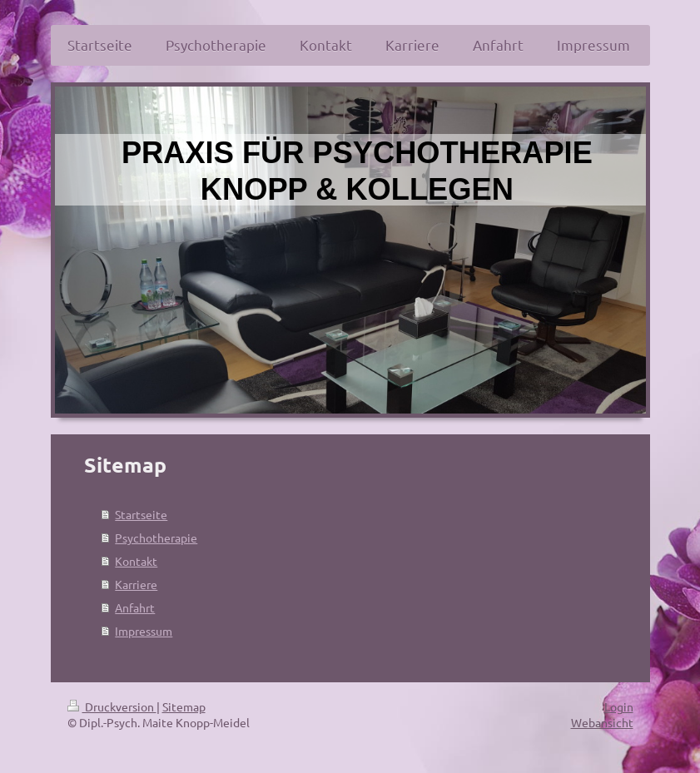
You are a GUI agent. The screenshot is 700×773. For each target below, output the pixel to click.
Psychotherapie (156, 538)
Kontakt (136, 561)
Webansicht (602, 722)
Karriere (136, 584)
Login (619, 706)
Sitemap (184, 706)
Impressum (144, 631)
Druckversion (112, 706)
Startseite (141, 514)
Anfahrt (135, 607)
